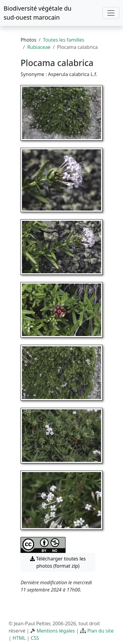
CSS (35, 638)
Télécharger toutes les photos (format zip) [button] (58, 562)
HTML (19, 638)
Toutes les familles (64, 40)
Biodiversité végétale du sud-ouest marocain (38, 13)
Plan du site (100, 631)
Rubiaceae (39, 47)
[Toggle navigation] (111, 13)
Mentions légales (56, 631)
